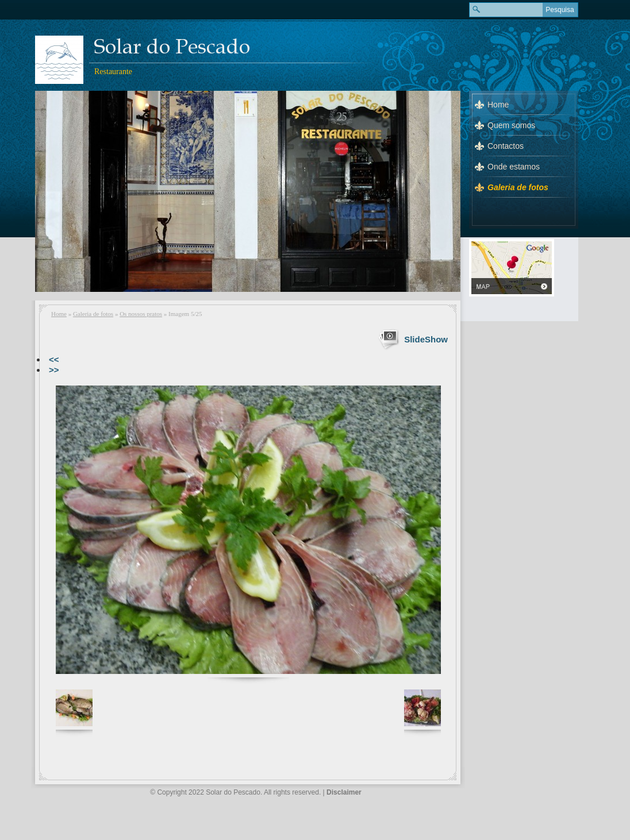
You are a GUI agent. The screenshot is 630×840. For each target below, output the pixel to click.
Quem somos (511, 125)
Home (59, 314)
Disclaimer (344, 792)
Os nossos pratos (141, 314)
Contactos (506, 146)
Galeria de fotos (93, 314)
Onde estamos (514, 167)
